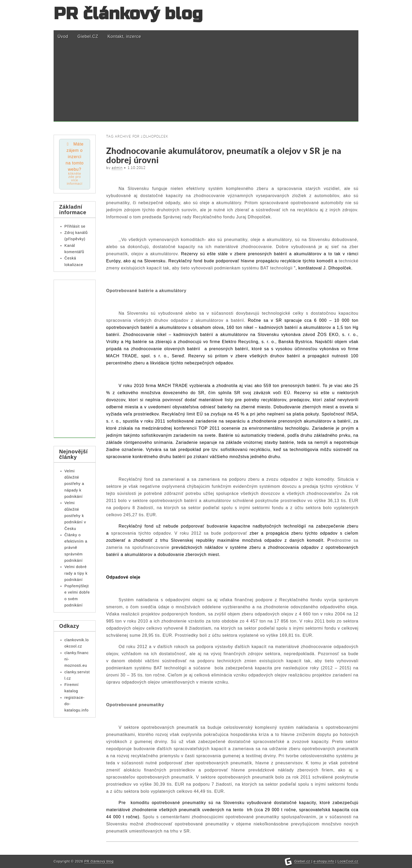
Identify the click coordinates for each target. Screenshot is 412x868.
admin (117, 168)
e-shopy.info (324, 861)
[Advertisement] (206, 85)
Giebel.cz (302, 861)
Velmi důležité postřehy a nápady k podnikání (74, 484)
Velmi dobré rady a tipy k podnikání (76, 574)
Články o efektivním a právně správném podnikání (76, 548)
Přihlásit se (75, 227)
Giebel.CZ (88, 36)
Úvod (63, 36)
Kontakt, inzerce (124, 36)
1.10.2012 (137, 168)
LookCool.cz (348, 861)
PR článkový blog (128, 14)
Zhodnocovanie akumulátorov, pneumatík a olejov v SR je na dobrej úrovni (224, 155)
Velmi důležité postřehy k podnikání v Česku (75, 516)
